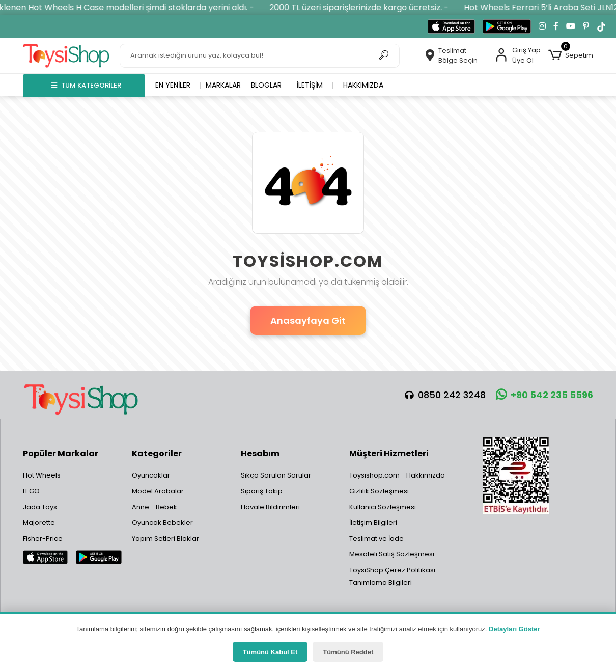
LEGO (31, 491)
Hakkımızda (363, 85)
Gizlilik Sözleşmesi (379, 491)
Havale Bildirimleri (270, 507)
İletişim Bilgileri (373, 523)
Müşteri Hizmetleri (389, 453)
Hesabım (260, 453)
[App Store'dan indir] (451, 26)
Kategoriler (157, 453)
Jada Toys (40, 507)
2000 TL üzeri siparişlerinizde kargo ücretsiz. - (367, 7)
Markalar (223, 85)
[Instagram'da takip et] (542, 26)
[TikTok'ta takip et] (601, 26)
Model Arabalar (158, 491)
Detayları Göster (514, 629)
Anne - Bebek (155, 507)
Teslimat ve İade (376, 538)
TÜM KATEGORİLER (86, 85)
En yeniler (173, 85)
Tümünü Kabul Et (270, 652)
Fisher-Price (43, 538)
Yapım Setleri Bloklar (165, 538)
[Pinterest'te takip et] (586, 26)
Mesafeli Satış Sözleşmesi (392, 554)
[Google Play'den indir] (507, 26)
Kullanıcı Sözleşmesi (383, 507)
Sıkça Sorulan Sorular (276, 475)
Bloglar (266, 85)
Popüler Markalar (61, 453)
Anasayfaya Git (308, 320)
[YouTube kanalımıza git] (571, 26)
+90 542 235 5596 (544, 395)
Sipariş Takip (262, 491)
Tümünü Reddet (348, 652)
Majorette (39, 523)
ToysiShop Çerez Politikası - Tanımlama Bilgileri (395, 576)
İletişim (310, 85)
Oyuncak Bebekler (162, 523)
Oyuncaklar (151, 475)
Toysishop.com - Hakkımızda (397, 475)
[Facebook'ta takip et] (556, 26)
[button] (571, 55)
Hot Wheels (42, 475)
